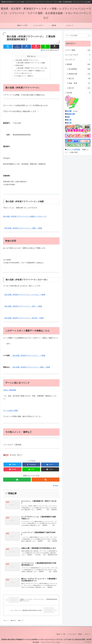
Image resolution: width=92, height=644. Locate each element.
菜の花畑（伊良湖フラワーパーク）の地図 (31, 63)
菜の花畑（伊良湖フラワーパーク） (28, 60)
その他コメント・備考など (25, 76)
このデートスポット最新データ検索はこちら (31, 71)
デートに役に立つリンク (24, 73)
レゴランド (79, 60)
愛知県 (79, 64)
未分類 (79, 93)
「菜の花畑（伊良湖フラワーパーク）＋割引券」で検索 (23, 318)
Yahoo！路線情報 (9, 390)
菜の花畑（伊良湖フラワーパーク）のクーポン (33, 68)
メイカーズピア (79, 55)
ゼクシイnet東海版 (73, 149)
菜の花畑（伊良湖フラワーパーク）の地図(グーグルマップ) (25, 216)
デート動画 (79, 50)
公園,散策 (13, 455)
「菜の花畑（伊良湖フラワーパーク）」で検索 (28, 356)
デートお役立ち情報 (10, 411)
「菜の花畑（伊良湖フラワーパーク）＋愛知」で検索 (31, 367)
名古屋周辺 (80, 69)
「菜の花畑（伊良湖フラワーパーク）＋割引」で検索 (23, 306)
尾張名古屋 (80, 74)
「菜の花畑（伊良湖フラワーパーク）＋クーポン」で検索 (24, 295)
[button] (89, 36)
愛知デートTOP (61, 634)
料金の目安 (20, 65)
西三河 (80, 88)
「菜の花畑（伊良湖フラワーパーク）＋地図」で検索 (23, 228)
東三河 (6, 455)
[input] (78, 35)
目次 (29, 56)
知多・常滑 (80, 83)
